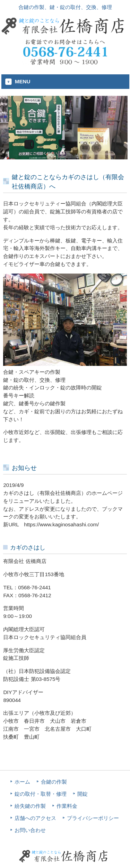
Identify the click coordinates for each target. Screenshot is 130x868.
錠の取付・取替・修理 (41, 794)
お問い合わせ (30, 830)
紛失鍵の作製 (30, 806)
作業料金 (67, 806)
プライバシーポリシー (93, 818)
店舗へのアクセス (35, 818)
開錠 (83, 794)
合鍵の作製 (54, 782)
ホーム (22, 782)
